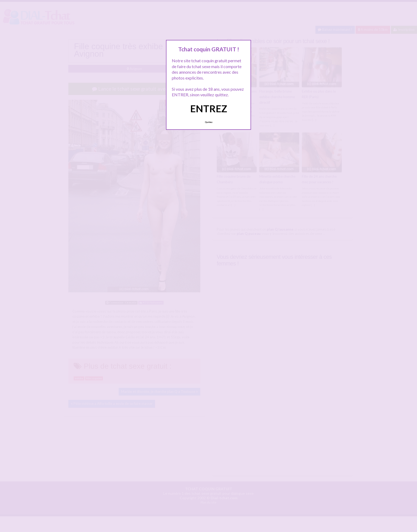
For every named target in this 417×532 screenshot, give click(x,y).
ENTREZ (209, 109)
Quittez (209, 122)
